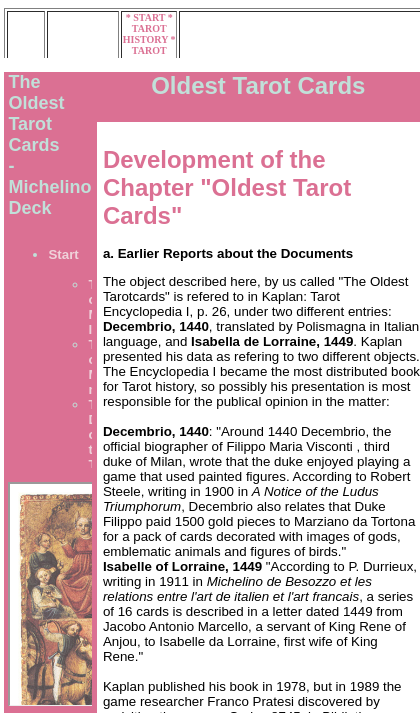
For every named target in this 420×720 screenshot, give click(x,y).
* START (147, 17)
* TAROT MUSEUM (149, 50)
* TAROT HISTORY (148, 28)
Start (63, 254)
